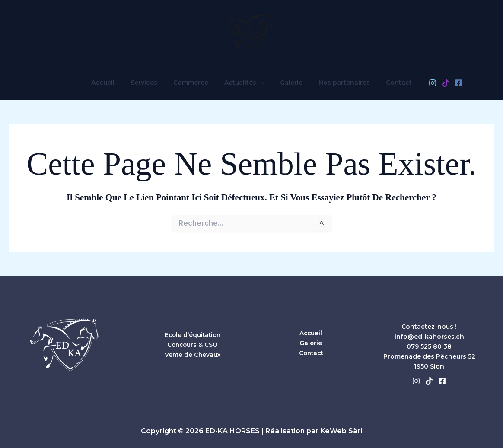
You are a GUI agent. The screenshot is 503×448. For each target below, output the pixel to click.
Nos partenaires (336, 83)
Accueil (115, 83)
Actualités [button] (244, 83)
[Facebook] (445, 83)
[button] (260, 83)
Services (152, 83)
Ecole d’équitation (193, 335)
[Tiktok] (429, 381)
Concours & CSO (193, 345)
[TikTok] (432, 83)
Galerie (287, 83)
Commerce (195, 83)
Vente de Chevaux (193, 355)
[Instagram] (419, 83)
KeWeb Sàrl (341, 431)
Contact (387, 83)
